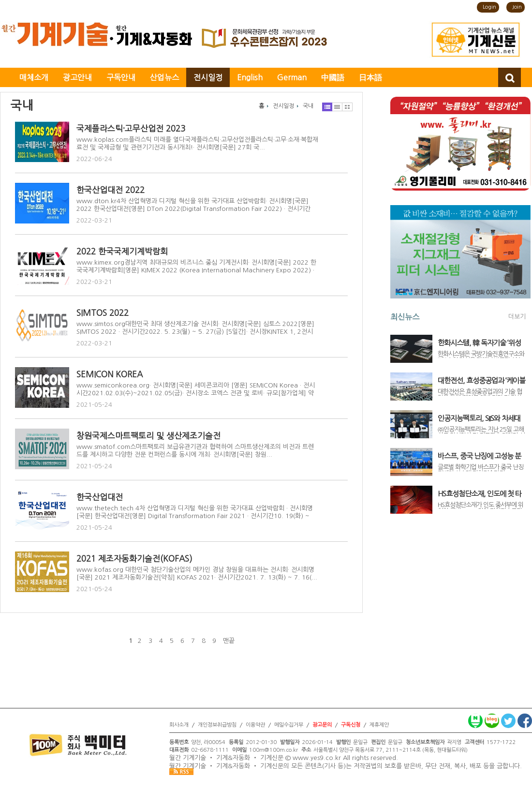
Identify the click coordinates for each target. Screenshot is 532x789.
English (250, 77)
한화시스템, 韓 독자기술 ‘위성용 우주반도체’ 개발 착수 (479, 343)
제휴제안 (379, 725)
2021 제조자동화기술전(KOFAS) (134, 558)
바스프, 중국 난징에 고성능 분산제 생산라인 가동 (479, 456)
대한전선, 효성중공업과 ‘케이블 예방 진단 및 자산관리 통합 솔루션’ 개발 (481, 381)
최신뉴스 (405, 317)
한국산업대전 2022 (111, 190)
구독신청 (351, 725)
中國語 (333, 77)
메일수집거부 (289, 725)
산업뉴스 (164, 77)
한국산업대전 (100, 497)
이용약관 (255, 725)
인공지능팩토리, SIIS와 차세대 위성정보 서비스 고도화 (479, 418)
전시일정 (208, 77)
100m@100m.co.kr (273, 750)
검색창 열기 (510, 77)
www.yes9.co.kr (317, 758)
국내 (308, 106)
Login (489, 7)
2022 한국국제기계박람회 (122, 251)
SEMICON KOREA (110, 374)
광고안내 (77, 77)
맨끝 (229, 641)
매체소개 (34, 77)
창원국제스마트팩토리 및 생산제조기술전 (148, 436)
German (292, 77)
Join (517, 7)
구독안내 (121, 77)
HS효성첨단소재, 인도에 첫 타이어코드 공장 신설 (480, 494)
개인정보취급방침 (217, 725)
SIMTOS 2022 (103, 313)
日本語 (370, 77)
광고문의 (322, 725)
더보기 (517, 317)
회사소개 (179, 725)
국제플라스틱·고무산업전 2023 (131, 128)
